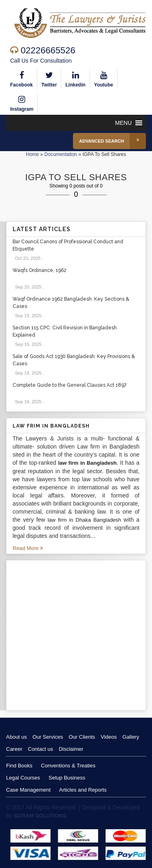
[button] (123, 123)
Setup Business (67, 778)
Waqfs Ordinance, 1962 (40, 270)
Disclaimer (71, 749)
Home (32, 154)
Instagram (22, 102)
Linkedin (75, 78)
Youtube (104, 78)
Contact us (41, 749)
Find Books (19, 766)
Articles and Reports (83, 790)
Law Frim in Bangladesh (51, 426)
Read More (28, 548)
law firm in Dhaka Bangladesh (84, 520)
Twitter (49, 78)
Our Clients (82, 737)
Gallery (131, 737)
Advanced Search (112, 141)
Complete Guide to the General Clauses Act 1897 (70, 385)
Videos (109, 737)
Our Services (48, 737)
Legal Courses (23, 778)
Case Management (28, 790)
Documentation (61, 154)
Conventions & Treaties (68, 766)
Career (14, 749)
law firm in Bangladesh (87, 463)
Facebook (21, 78)
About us (16, 737)
